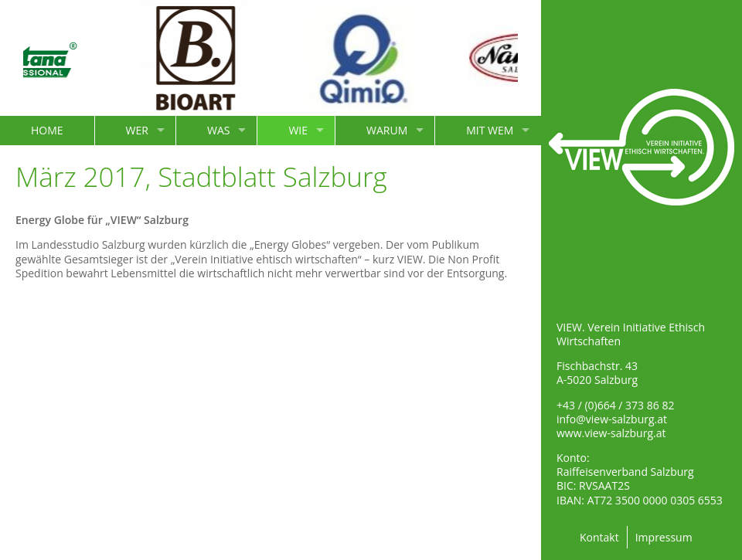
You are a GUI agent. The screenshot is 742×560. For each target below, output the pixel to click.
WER (137, 130)
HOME (47, 130)
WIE (298, 130)
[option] (206, 58)
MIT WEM (490, 130)
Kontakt (599, 537)
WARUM (387, 130)
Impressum (664, 537)
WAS (218, 130)
